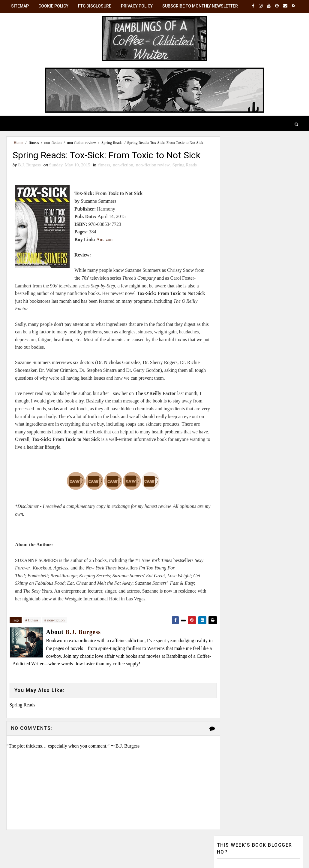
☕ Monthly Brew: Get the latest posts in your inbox (257, 387)
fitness (34, 143)
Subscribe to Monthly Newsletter (200, 6)
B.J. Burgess (262, 455)
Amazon (102, 260)
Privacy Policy (137, 6)
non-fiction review (81, 143)
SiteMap (20, 6)
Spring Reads (112, 143)
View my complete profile (241, 523)
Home (19, 143)
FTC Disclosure (95, 6)
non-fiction (53, 143)
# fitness (32, 640)
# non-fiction (55, 640)
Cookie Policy (53, 6)
